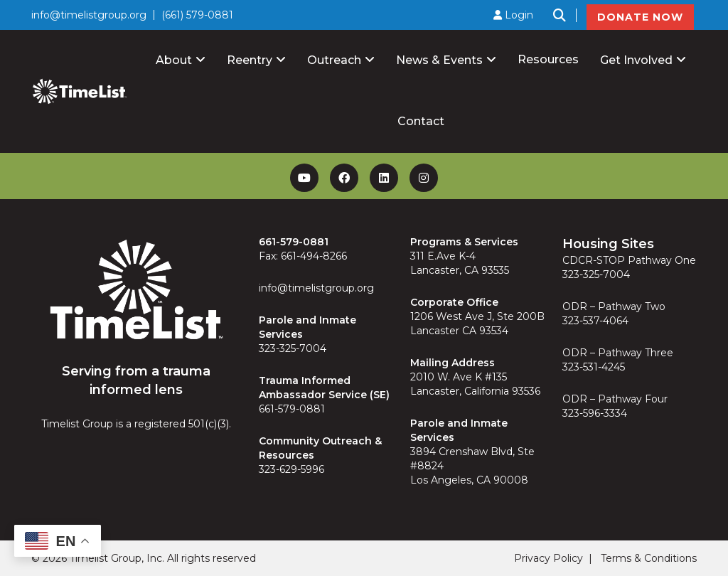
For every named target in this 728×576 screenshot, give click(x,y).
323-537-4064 (595, 321)
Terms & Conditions (649, 558)
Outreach (334, 60)
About (174, 60)
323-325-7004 (293, 348)
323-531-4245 (594, 367)
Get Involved (636, 60)
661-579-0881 (292, 409)
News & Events (439, 60)
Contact (421, 121)
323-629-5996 (291, 469)
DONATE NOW (640, 17)
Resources (548, 59)
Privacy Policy (548, 558)
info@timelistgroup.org (89, 15)
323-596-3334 (595, 413)
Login (513, 15)
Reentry (250, 60)
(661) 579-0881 (197, 15)
